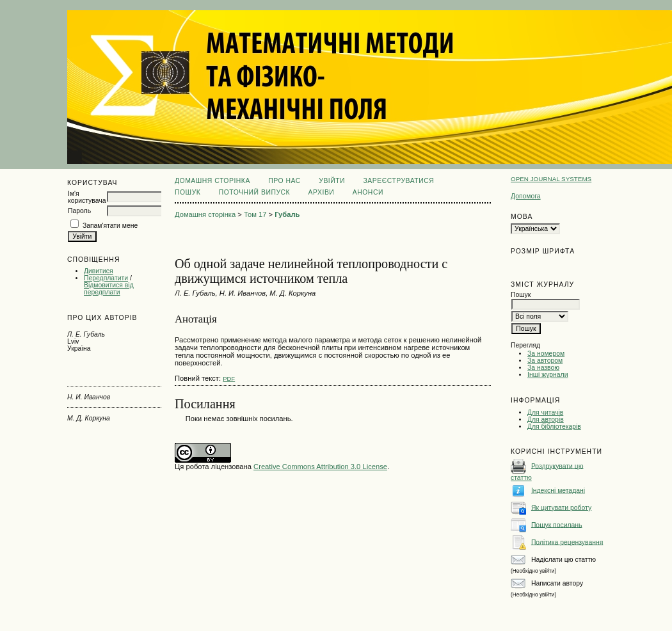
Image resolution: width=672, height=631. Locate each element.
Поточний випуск (254, 192)
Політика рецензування (567, 542)
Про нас (284, 181)
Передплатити (106, 278)
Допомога (526, 196)
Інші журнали (548, 375)
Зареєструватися (399, 181)
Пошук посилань (557, 524)
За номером (546, 354)
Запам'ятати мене (110, 226)
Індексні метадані (558, 490)
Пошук (188, 192)
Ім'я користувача (87, 197)
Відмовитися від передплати (109, 289)
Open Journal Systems (551, 179)
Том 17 (255, 214)
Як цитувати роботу (561, 507)
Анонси (368, 192)
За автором (545, 361)
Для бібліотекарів (554, 427)
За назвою (543, 368)
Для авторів (546, 419)
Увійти (332, 181)
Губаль (287, 214)
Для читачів (545, 412)
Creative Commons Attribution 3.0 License (320, 467)
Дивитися (99, 271)
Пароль (79, 211)
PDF (229, 379)
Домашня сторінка (212, 181)
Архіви (322, 192)
